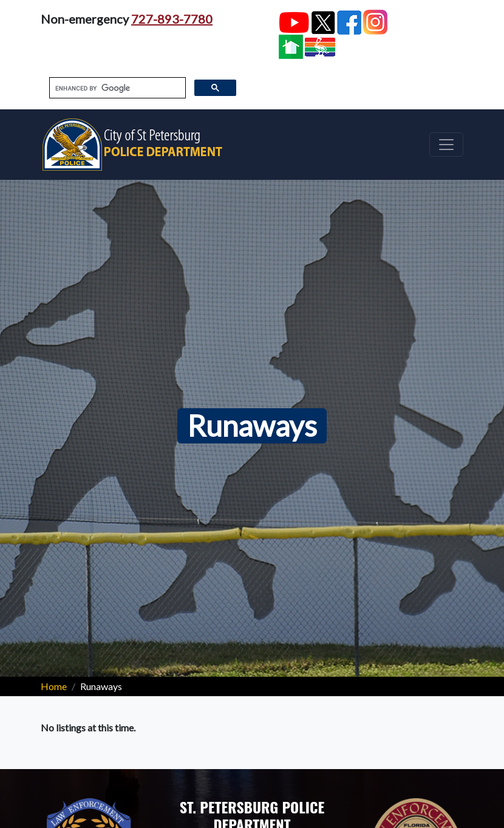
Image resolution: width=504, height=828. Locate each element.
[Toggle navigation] (446, 145)
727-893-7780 (172, 19)
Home (54, 686)
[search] (116, 88)
